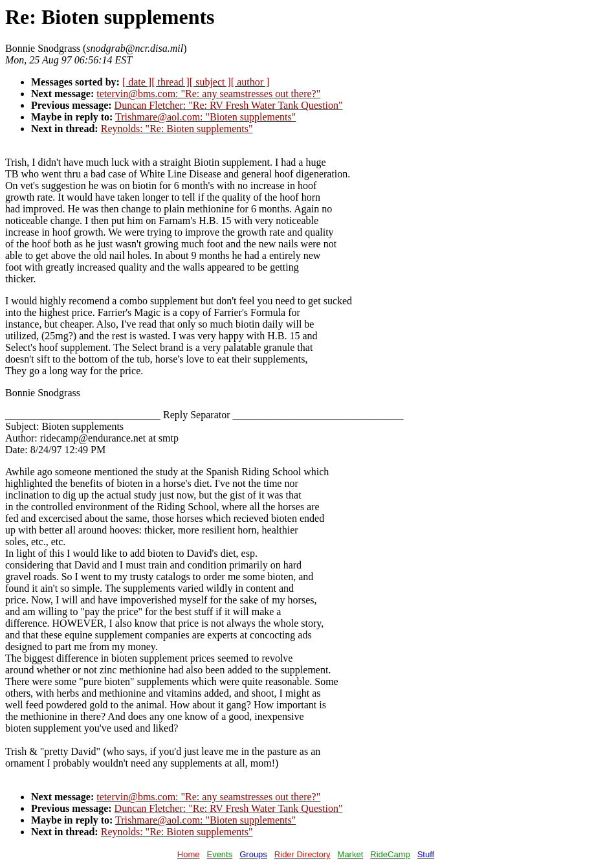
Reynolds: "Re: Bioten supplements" (177, 129)
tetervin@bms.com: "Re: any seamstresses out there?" (208, 94)
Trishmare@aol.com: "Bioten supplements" (205, 117)
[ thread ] (170, 82)
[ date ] (137, 82)
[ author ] (250, 82)
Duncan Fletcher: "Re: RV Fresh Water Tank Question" (229, 105)
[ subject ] (210, 82)
